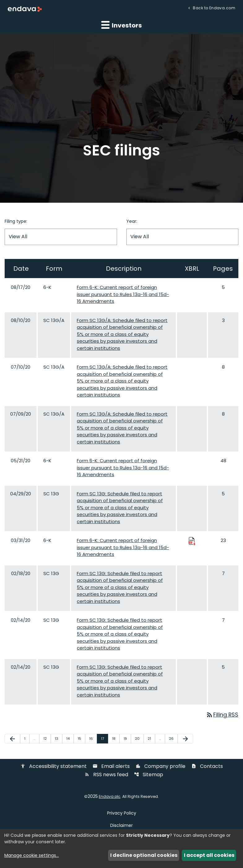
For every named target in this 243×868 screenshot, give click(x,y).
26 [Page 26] (173, 739)
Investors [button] (121, 25)
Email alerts (111, 767)
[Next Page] (185, 739)
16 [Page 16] (93, 739)
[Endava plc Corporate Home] (25, 9)
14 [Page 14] (70, 739)
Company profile (161, 767)
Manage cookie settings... (32, 855)
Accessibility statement (54, 767)
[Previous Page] (12, 739)
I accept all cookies (209, 855)
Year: (132, 221)
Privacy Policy (122, 813)
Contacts (207, 767)
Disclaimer (121, 826)
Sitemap (149, 775)
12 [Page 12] (47, 739)
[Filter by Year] (182, 237)
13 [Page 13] (58, 739)
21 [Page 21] (151, 739)
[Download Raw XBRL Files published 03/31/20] (192, 541)
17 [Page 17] (104, 739)
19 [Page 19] (127, 739)
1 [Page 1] (27, 739)
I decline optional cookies (144, 855)
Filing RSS (222, 715)
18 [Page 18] (116, 739)
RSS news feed (106, 775)
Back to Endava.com (214, 8)
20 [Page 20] (139, 739)
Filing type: (16, 221)
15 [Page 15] (81, 739)
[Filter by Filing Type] (61, 237)
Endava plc (110, 797)
